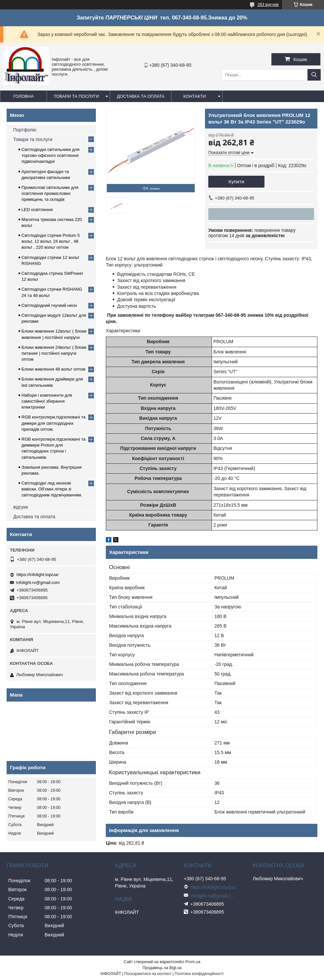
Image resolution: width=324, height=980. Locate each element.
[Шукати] (314, 75)
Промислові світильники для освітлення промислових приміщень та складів (50, 193)
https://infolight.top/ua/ (38, 575)
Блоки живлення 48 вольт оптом (53, 369)
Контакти (195, 96)
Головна (23, 96)
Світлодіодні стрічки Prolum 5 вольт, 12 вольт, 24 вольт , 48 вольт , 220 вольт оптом (51, 241)
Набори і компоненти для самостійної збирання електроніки (47, 401)
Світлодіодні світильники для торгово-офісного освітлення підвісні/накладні (50, 155)
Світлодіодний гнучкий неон (49, 305)
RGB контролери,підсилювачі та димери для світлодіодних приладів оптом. (54, 423)
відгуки (21, 507)
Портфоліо (25, 130)
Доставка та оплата (141, 96)
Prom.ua (193, 962)
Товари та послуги (76, 96)
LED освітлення (37, 210)
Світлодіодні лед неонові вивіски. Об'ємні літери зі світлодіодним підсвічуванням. (52, 489)
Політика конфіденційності (199, 974)
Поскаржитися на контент (148, 974)
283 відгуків (268, 5)
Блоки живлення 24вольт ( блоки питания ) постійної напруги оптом (54, 353)
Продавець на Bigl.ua (162, 968)
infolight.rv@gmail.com (38, 582)
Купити (236, 181)
